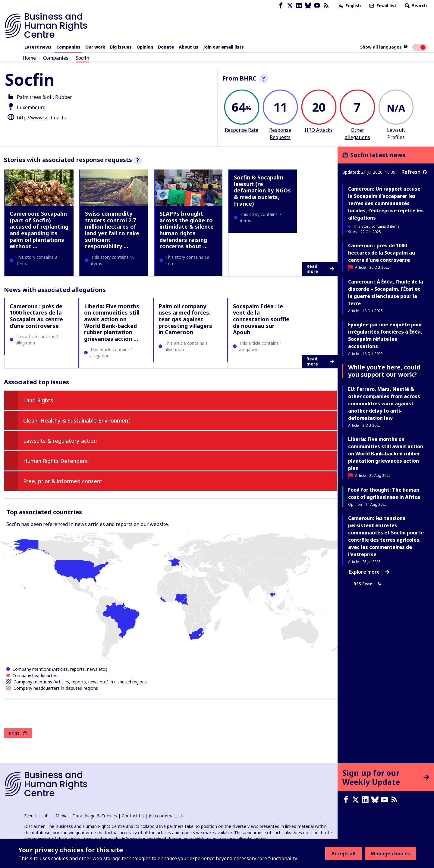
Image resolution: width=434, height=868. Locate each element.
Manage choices (390, 854)
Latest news (38, 47)
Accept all (343, 854)
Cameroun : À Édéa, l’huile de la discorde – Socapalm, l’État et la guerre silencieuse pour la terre (386, 293)
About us (189, 47)
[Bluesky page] (308, 6)
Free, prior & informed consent (63, 481)
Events (31, 816)
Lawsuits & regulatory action (60, 441)
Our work (95, 47)
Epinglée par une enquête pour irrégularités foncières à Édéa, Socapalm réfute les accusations (385, 335)
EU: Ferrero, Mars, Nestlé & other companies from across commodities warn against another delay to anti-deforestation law (384, 404)
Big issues (121, 47)
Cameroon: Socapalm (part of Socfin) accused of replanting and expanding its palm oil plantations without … (39, 230)
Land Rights (38, 400)
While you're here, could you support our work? (384, 371)
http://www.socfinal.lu (42, 118)
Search (415, 6)
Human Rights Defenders (55, 461)
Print (18, 733)
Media (61, 816)
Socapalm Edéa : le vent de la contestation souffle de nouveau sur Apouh (261, 319)
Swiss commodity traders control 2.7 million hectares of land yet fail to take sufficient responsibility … (112, 230)
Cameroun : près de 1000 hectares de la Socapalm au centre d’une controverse (36, 316)
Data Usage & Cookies (95, 816)
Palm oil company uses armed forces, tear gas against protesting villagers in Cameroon (185, 319)
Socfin (82, 58)
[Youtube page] (317, 6)
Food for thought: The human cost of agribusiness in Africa (384, 493)
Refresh (414, 172)
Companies (68, 47)
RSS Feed (368, 584)
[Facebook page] (281, 6)
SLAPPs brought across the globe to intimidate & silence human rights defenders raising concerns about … (187, 230)
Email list (382, 6)
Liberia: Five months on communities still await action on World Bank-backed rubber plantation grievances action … (112, 322)
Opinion (145, 47)
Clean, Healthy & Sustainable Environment (77, 420)
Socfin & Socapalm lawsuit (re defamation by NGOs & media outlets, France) (262, 190)
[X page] (290, 6)
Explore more (369, 572)
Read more (320, 269)
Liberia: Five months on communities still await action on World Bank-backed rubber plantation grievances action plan (386, 454)
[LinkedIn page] (299, 6)
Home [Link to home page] (29, 58)
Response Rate (242, 130)
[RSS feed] (326, 6)
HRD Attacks (319, 130)
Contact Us (133, 816)
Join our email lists (223, 47)
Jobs (46, 816)
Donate (166, 47)
